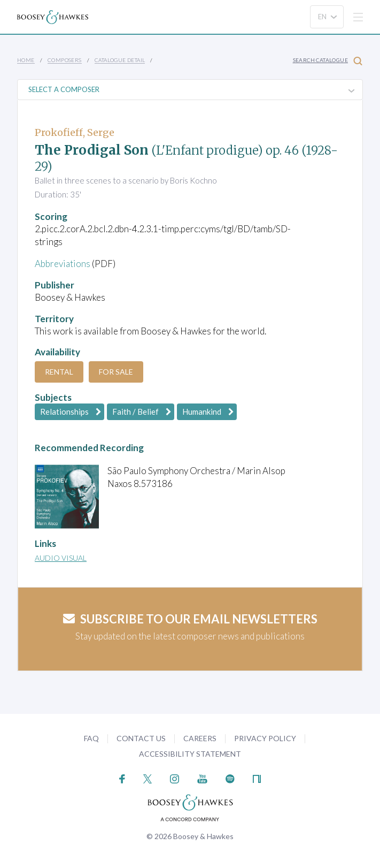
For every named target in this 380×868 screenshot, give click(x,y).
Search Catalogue (328, 61)
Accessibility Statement (190, 754)
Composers (65, 60)
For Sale (116, 372)
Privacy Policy (265, 738)
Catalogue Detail (120, 60)
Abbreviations (63, 264)
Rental (59, 372)
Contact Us (141, 738)
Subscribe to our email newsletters (190, 619)
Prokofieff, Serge (75, 132)
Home (26, 60)
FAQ (91, 738)
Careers (200, 738)
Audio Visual (61, 558)
